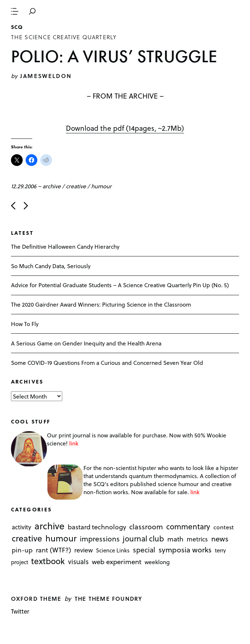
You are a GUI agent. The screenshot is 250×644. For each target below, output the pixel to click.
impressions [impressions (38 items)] (100, 539)
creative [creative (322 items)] (27, 538)
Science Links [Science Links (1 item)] (113, 551)
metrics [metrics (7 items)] (197, 539)
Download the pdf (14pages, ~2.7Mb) (125, 128)
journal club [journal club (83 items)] (143, 538)
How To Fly (25, 324)
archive (52, 186)
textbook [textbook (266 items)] (48, 561)
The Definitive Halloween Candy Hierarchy (65, 246)
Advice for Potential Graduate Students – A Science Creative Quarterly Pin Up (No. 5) (120, 285)
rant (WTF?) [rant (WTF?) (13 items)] (53, 550)
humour (101, 186)
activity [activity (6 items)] (21, 527)
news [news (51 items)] (220, 538)
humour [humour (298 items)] (61, 538)
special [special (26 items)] (144, 550)
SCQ (17, 27)
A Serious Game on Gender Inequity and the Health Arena (86, 343)
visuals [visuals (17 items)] (78, 561)
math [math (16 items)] (175, 539)
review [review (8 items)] (84, 550)
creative (76, 186)
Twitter (20, 611)
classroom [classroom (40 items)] (146, 526)
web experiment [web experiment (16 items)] (117, 561)
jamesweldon (46, 76)
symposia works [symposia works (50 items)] (185, 550)
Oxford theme (36, 598)
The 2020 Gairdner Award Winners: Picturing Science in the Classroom (101, 304)
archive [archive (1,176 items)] (49, 525)
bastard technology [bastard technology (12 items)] (97, 527)
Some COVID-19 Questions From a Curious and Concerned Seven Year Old (107, 362)
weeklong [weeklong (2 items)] (157, 562)
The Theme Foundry (109, 598)
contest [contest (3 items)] (224, 527)
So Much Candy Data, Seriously (51, 266)
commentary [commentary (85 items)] (188, 526)
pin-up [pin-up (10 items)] (22, 550)
